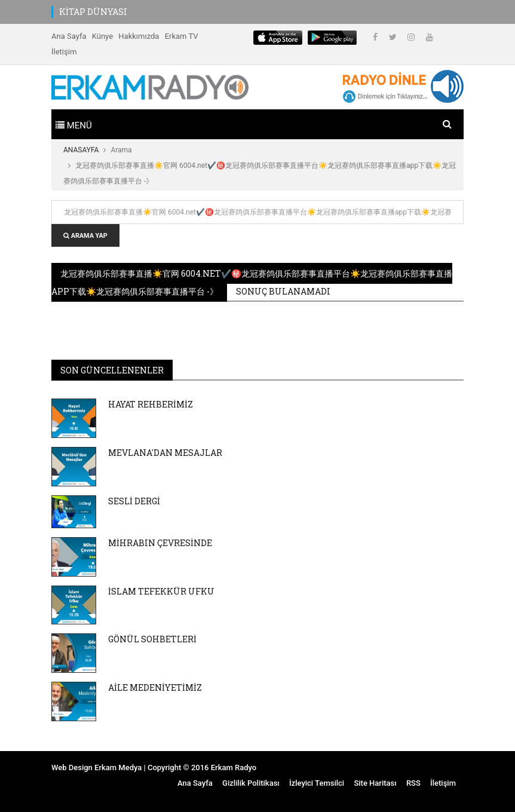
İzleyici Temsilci (317, 783)
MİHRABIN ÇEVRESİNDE (160, 543)
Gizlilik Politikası (251, 783)
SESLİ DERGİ (134, 501)
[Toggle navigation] (74, 124)
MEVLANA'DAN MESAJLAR (165, 453)
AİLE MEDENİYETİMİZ (155, 687)
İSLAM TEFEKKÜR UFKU (161, 591)
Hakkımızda (139, 36)
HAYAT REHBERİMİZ (151, 404)
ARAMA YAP (85, 236)
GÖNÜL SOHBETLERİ (152, 639)
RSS (413, 783)
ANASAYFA (81, 150)
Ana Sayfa (69, 36)
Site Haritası (375, 783)
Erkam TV (182, 36)
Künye (102, 36)
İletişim (64, 52)
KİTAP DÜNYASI (93, 12)
